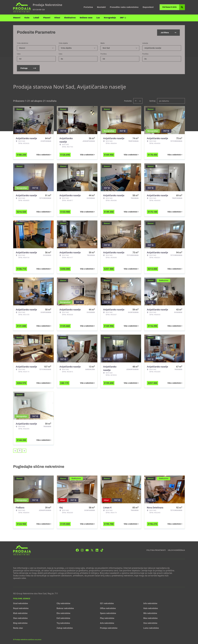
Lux (98, 18)
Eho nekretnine (63, 613)
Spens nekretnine (108, 613)
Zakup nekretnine (65, 628)
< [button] (15, 450)
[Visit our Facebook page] (77, 550)
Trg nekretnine (63, 623)
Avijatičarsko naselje (153, 47)
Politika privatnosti (156, 550)
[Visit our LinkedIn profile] (97, 550)
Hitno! (57, 18)
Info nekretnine (150, 603)
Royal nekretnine (21, 608)
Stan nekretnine (20, 618)
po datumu (164, 100)
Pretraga (28, 68)
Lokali (36, 18)
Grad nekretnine (21, 603)
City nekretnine (63, 603)
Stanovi (17, 18)
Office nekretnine (108, 608)
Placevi (47, 18)
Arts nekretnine (107, 623)
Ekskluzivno (70, 18)
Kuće (27, 18)
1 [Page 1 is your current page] (20, 450)
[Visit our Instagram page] (82, 550)
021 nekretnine (107, 603)
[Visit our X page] (92, 550)
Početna (88, 7)
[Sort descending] (140, 100)
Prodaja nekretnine (109, 628)
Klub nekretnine (20, 613)
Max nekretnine (150, 618)
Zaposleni (148, 7)
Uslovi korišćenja (176, 550)
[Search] (182, 7)
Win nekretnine (150, 613)
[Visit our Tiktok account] (102, 550)
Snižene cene (86, 18)
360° (123, 18)
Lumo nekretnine (151, 628)
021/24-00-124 (39, 10)
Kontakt (101, 7)
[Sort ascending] (136, 100)
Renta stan (18, 628)
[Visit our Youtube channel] (87, 550)
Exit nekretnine (63, 618)
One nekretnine (150, 623)
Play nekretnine (107, 618)
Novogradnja (110, 18)
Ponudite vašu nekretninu (124, 7)
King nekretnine (20, 623)
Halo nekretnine (151, 608)
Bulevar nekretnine (65, 608)
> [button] (24, 450)
